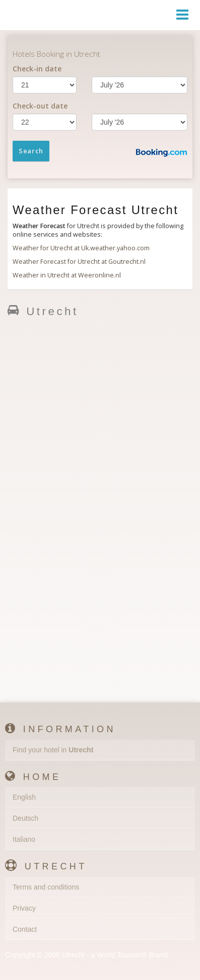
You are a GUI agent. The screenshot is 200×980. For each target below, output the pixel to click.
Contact (25, 929)
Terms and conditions (46, 887)
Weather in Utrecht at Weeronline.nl (67, 275)
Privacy (24, 908)
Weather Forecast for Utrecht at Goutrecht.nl (79, 262)
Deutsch (25, 818)
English (24, 797)
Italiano (24, 839)
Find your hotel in (53, 750)
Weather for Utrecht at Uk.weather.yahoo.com (81, 248)
